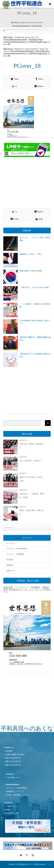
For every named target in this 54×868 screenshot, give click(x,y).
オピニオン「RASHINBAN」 (18, 788)
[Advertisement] (28, 181)
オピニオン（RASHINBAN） (17, 549)
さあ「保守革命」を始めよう (31, 461)
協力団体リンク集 (12, 813)
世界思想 (10, 560)
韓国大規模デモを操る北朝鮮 (31, 271)
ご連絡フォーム (12, 806)
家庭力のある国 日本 (13, 761)
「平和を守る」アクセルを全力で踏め (34, 287)
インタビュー (12, 543)
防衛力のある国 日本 (13, 758)
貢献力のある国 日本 (13, 765)
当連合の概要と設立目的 (15, 754)
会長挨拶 (9, 751)
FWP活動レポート (14, 778)
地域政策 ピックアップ (15, 791)
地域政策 (10, 565)
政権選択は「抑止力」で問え (31, 254)
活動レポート (12, 571)
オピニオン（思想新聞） (16, 554)
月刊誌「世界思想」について (18, 795)
